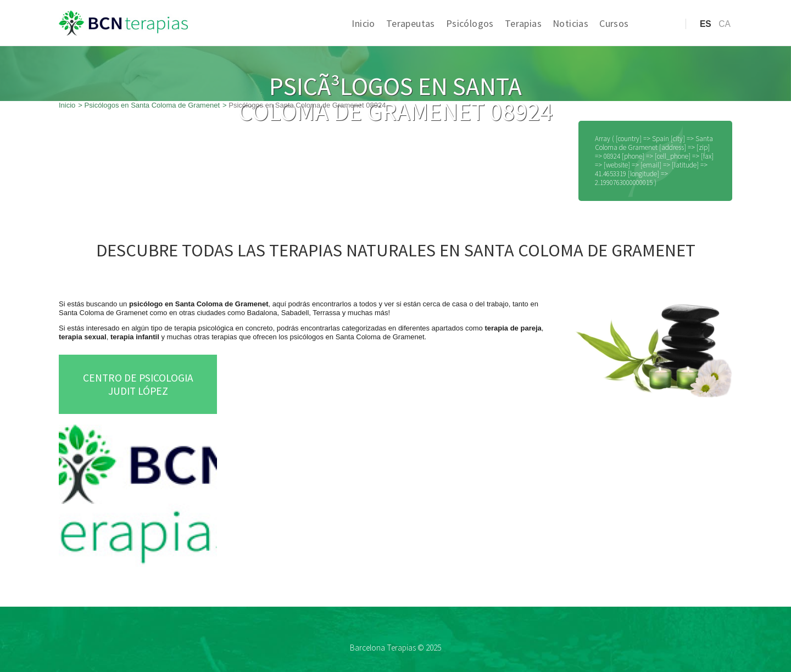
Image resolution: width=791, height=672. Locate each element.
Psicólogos (470, 23)
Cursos (614, 23)
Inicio (363, 23)
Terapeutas (411, 23)
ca (725, 24)
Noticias (570, 23)
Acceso (655, 41)
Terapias (523, 23)
